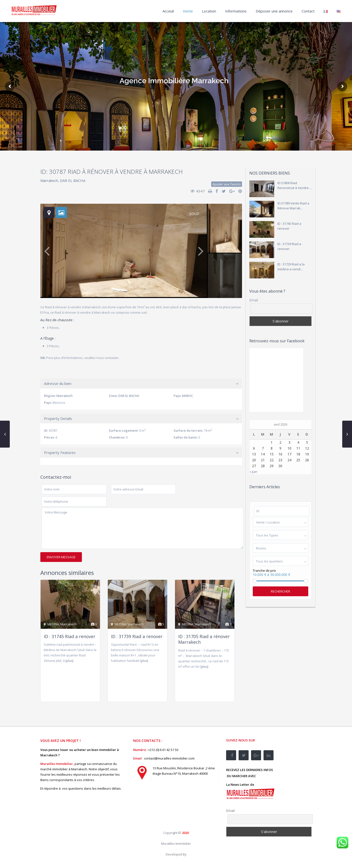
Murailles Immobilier (176, 844)
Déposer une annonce (274, 11)
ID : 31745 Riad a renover (70, 636)
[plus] (69, 661)
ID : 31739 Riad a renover (137, 636)
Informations (236, 11)
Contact (308, 11)
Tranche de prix (264, 571)
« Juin (253, 472)
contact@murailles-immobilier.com (169, 758)
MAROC (188, 396)
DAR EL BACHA (73, 180)
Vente (188, 11)
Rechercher (280, 591)
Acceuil (168, 11)
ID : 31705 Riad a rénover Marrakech (204, 639)
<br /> (170, 807)
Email (254, 300)
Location (209, 11)
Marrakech (49, 180)
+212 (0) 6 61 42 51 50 (163, 750)
